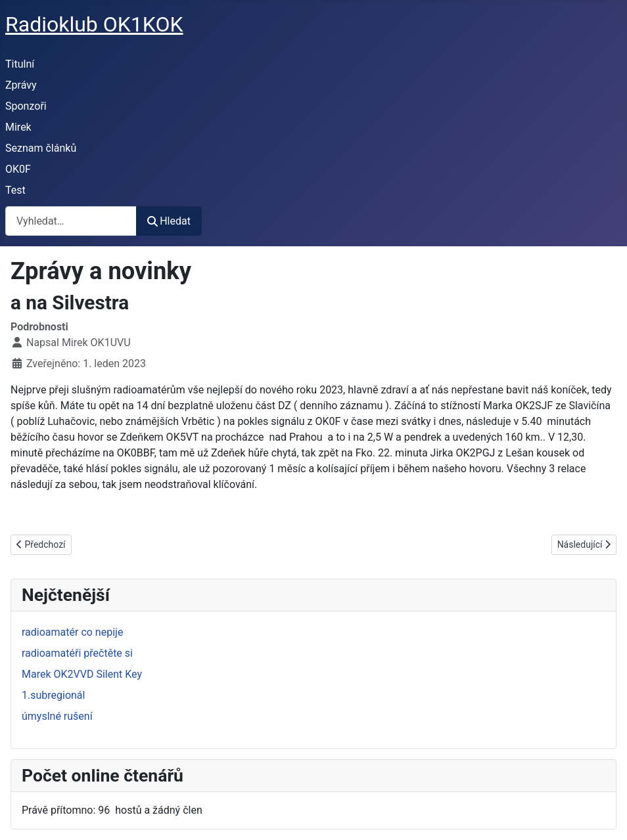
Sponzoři (26, 106)
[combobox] (71, 221)
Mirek (18, 127)
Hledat (169, 221)
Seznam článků (41, 148)
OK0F (18, 169)
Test (15, 190)
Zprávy (21, 85)
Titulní (20, 64)
